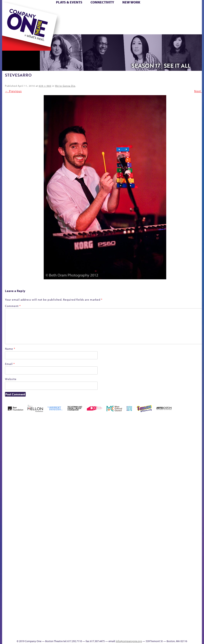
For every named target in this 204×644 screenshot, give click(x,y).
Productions (141, 616)
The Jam (69, 23)
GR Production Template (188, 444)
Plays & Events (69, 2)
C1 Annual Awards (98, 628)
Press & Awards (116, 28)
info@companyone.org (129, 641)
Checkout (155, 449)
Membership (76, 513)
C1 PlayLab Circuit (163, 530)
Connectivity (102, 2)
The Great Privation (51, 611)
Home (11, 11)
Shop (195, 17)
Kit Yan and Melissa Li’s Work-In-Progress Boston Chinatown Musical (52, 484)
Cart (146, 11)
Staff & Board (9, 611)
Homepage (27, 513)
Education (180, 449)
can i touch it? (137, 444)
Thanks (182, 23)
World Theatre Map (163, 570)
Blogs (162, 582)
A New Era (32, 444)
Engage (165, 23)
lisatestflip (68, 513)
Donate (173, 11)
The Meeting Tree (74, 611)
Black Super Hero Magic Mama (105, 438)
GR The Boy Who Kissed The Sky (194, 432)
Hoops (36, 17)
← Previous (13, 91)
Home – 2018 (17, 507)
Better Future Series (65, 444)
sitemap (109, 23)
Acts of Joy (48, 444)
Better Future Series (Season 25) (82, 438)
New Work (131, 2)
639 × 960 (45, 86)
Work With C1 (89, 611)
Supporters (197, 616)
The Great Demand (42, 611)
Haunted (10, 513)
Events (162, 616)
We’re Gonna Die (65, 86)
